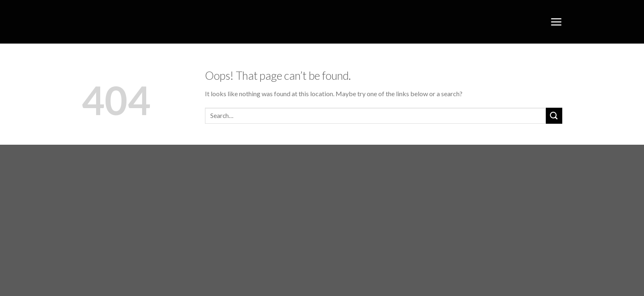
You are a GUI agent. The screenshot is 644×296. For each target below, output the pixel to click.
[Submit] (554, 116)
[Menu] (556, 22)
